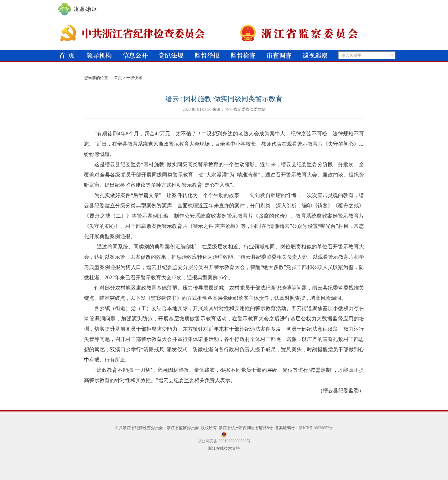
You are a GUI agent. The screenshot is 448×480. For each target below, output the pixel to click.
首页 (118, 78)
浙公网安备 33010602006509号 (224, 441)
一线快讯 (134, 78)
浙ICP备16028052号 (316, 428)
